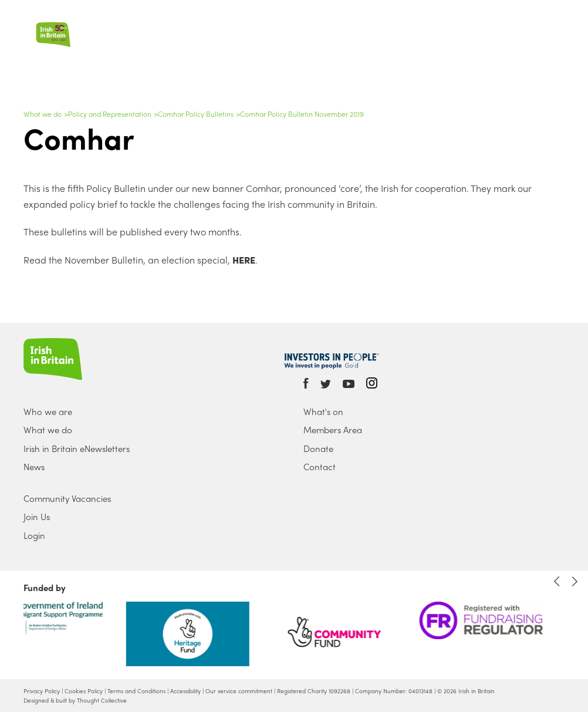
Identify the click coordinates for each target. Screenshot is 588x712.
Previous (557, 581)
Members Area (333, 430)
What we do (43, 114)
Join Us (37, 517)
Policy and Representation (110, 114)
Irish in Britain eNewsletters (77, 448)
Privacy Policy (42, 691)
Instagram (372, 383)
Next (575, 581)
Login (34, 535)
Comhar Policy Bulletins (196, 114)
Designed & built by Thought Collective (75, 700)
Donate (318, 448)
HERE (243, 260)
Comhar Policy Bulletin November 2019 (302, 114)
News (34, 467)
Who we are (48, 411)
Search (545, 18)
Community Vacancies (67, 498)
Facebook (306, 383)
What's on (323, 411)
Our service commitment (239, 691)
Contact (320, 467)
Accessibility (185, 691)
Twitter (326, 384)
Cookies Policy (84, 691)
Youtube (349, 384)
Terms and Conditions (136, 691)
